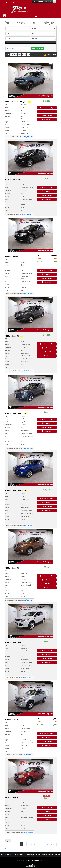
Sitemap (42, 860)
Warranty (44, 855)
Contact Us (57, 855)
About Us (50, 855)
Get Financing (47, 112)
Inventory (8, 855)
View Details (47, 120)
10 (51, 844)
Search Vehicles (30, 43)
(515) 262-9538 (28, 137)
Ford (6, 849)
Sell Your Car (37, 855)
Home (2, 855)
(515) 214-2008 (28, 448)
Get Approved (28, 855)
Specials (21, 855)
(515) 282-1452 (27, 755)
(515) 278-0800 (27, 214)
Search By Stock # (37, 48)
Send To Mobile (47, 116)
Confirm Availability (47, 108)
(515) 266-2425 (29, 832)
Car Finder (15, 855)
